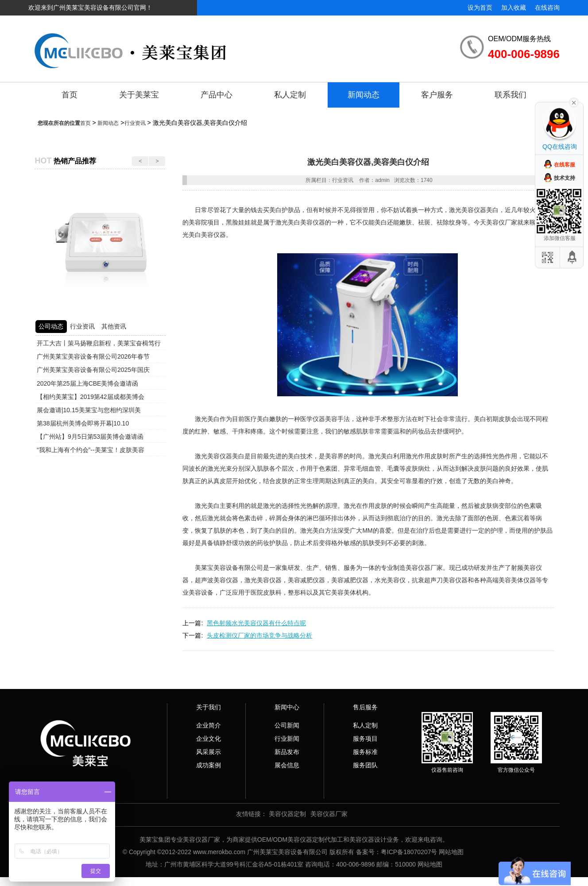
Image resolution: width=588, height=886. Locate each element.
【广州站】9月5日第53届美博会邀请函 (90, 437)
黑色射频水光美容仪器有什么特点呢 (256, 623)
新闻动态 (364, 95)
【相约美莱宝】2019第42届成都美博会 (91, 397)
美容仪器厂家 (329, 814)
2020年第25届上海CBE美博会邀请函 (88, 383)
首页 (70, 95)
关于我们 (209, 707)
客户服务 (437, 95)
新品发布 (287, 752)
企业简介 (209, 725)
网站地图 (451, 852)
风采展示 (209, 752)
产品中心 (217, 95)
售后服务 (365, 707)
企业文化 (209, 739)
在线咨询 (547, 8)
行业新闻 (287, 739)
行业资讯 (135, 123)
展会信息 (287, 765)
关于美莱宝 (139, 95)
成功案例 (209, 765)
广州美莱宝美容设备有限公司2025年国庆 (93, 370)
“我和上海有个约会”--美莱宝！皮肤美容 (91, 450)
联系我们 (511, 95)
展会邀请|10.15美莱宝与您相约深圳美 (89, 410)
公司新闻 (287, 725)
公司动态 (51, 326)
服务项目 (365, 739)
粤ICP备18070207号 (409, 852)
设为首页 (480, 8)
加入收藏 (514, 8)
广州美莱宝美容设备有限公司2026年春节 (93, 356)
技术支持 (565, 178)
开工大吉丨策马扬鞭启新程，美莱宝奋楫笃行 (99, 343)
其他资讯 (114, 326)
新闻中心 (287, 707)
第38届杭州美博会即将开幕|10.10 (83, 423)
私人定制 (290, 95)
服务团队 (365, 765)
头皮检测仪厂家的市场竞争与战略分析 (259, 635)
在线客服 (565, 165)
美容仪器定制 (287, 814)
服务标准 (365, 752)
